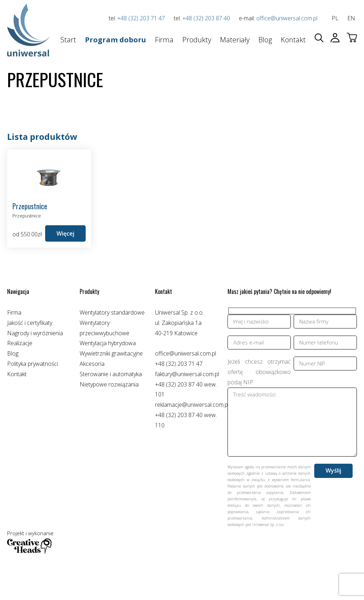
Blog (265, 40)
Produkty (197, 40)
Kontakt (293, 40)
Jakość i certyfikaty (30, 323)
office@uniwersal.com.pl (287, 18)
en (351, 18)
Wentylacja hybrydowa (108, 343)
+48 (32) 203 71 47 (141, 18)
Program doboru (116, 40)
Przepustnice (27, 216)
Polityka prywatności (33, 364)
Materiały (235, 40)
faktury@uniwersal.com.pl (187, 374)
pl (335, 18)
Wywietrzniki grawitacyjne (111, 353)
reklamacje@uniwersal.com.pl (192, 405)
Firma (164, 40)
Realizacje (20, 343)
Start (68, 40)
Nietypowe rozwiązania (109, 384)
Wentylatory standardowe (112, 312)
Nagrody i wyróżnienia (35, 333)
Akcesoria (92, 364)
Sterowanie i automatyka (111, 374)
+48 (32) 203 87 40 (206, 18)
